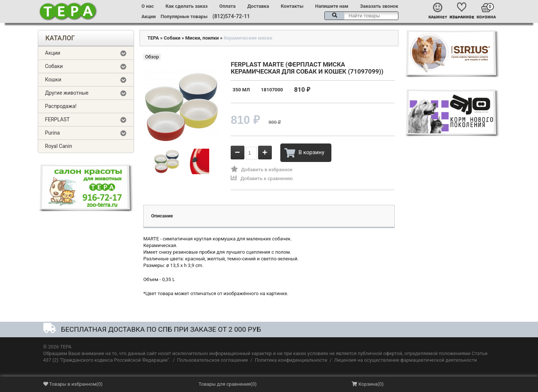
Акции (148, 16)
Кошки (53, 80)
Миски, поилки (202, 38)
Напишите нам (332, 6)
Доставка (258, 6)
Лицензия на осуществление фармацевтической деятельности (405, 360)
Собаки (54, 66)
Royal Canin (59, 146)
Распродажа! (61, 106)
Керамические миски (248, 38)
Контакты (292, 6)
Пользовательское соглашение (212, 360)
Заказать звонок (379, 6)
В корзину (304, 153)
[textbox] (361, 16)
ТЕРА (153, 38)
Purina (53, 133)
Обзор (152, 57)
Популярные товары (184, 16)
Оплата (227, 6)
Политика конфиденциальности (291, 360)
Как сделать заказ (187, 6)
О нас (148, 6)
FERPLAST (58, 119)
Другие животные (67, 93)
